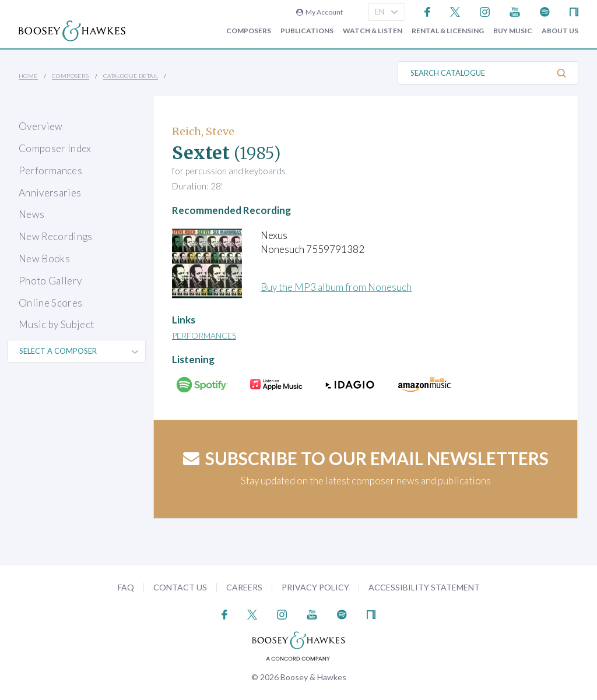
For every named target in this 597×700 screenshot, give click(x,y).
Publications (307, 31)
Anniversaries (50, 193)
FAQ (126, 587)
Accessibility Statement (424, 587)
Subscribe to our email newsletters (366, 458)
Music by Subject (56, 324)
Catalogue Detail (131, 76)
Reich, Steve (203, 131)
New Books (44, 258)
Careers (244, 587)
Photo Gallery (50, 281)
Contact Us (180, 587)
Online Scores (50, 303)
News (31, 214)
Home (28, 76)
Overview (41, 126)
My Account (319, 12)
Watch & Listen (373, 31)
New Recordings (56, 236)
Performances (50, 170)
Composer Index (55, 148)
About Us (560, 31)
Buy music (513, 31)
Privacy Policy (315, 587)
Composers (249, 31)
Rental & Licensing (448, 31)
